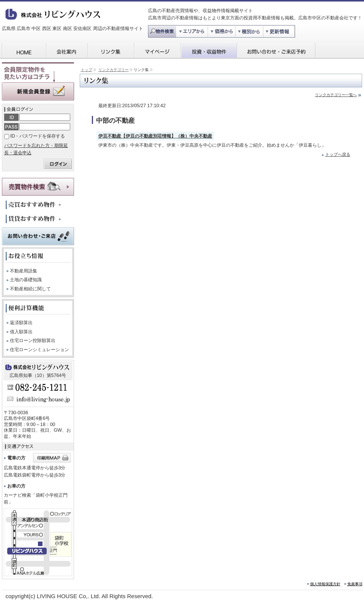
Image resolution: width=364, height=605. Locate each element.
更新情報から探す (281, 31)
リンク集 (111, 51)
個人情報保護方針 (325, 584)
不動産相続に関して (30, 289)
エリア (192, 31)
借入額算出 (21, 332)
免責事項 (355, 584)
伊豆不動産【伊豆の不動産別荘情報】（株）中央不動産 (155, 136)
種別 (250, 31)
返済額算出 (21, 323)
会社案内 (66, 51)
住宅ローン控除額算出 (33, 341)
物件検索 (162, 31)
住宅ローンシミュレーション (39, 350)
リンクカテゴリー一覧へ (336, 95)
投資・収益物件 (209, 51)
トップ (87, 70)
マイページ (157, 51)
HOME (24, 51)
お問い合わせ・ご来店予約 (276, 51)
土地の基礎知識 (26, 280)
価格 (222, 31)
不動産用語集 (24, 271)
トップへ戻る (338, 154)
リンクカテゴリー (113, 70)
